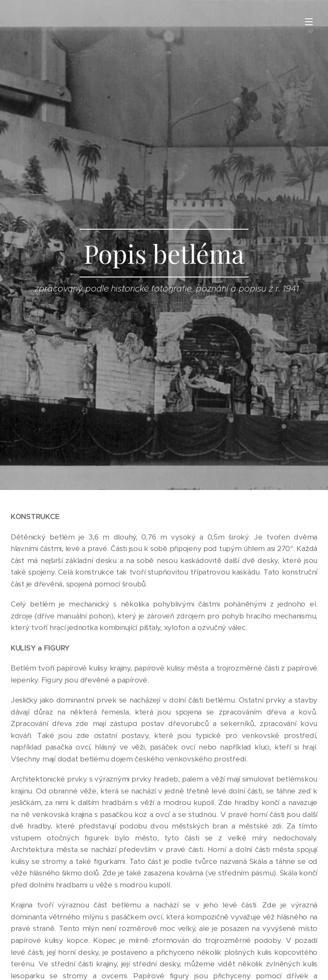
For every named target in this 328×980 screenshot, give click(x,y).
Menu (309, 22)
